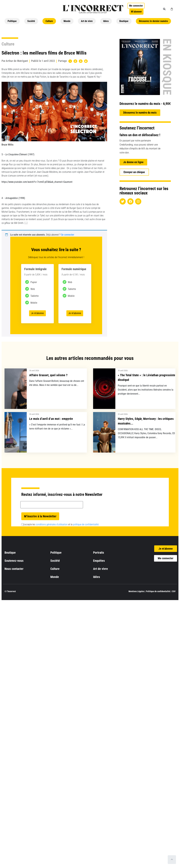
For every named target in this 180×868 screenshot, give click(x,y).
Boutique (124, 21)
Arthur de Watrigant (17, 61)
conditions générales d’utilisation (52, 524)
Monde (67, 21)
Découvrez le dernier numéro (153, 21)
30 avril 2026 (34, 371)
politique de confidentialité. (86, 524)
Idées (106, 21)
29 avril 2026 (123, 414)
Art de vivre (87, 21)
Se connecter (68, 235)
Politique (12, 21)
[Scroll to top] (172, 860)
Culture (49, 21)
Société (31, 21)
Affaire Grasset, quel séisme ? (48, 375)
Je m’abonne (37, 313)
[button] (164, 9)
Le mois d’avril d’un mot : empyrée (51, 419)
